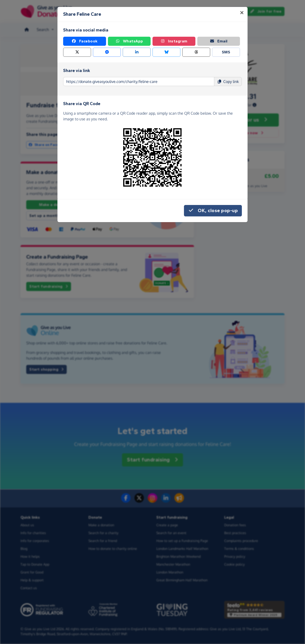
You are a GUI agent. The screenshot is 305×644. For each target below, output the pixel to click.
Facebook (85, 41)
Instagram (174, 41)
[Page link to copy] (139, 82)
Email (219, 41)
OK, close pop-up (213, 211)
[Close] (242, 13)
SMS (226, 52)
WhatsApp (129, 41)
